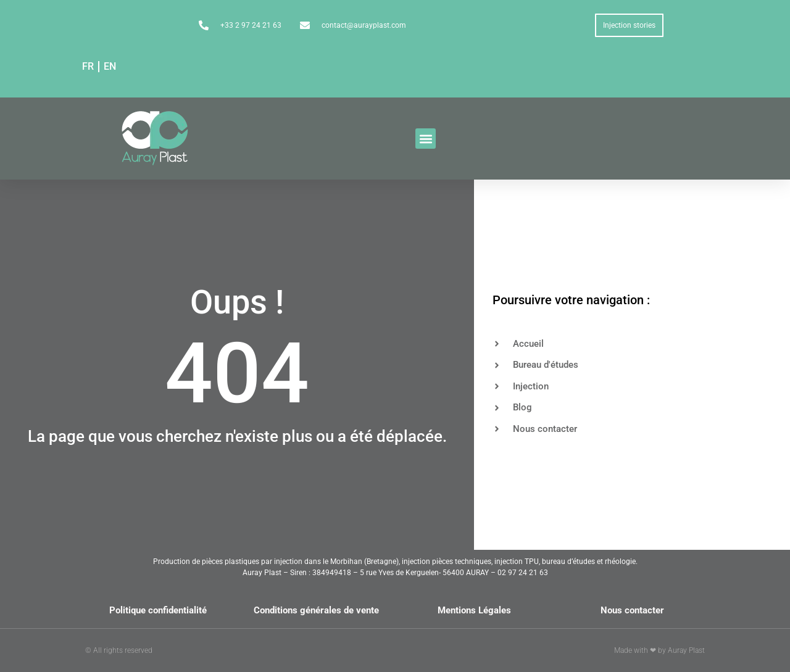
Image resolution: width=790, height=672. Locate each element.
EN (110, 66)
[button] (426, 139)
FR (88, 66)
